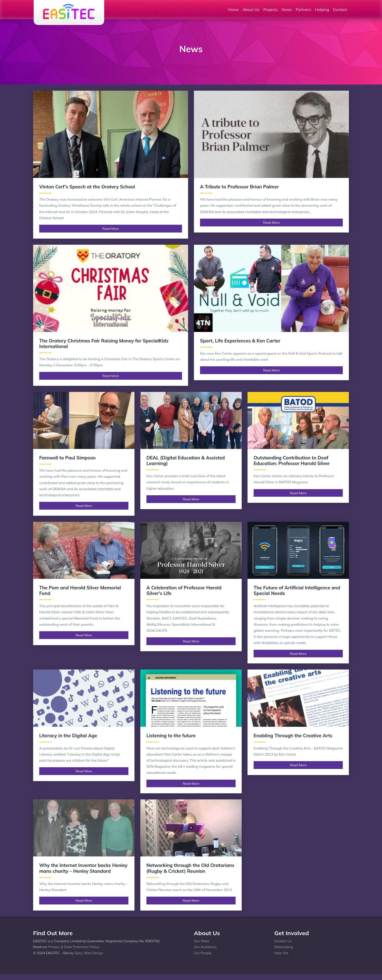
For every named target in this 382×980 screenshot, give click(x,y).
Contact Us (283, 941)
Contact (340, 10)
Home (233, 10)
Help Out (281, 953)
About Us (251, 10)
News (287, 10)
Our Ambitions (205, 947)
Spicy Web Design (89, 953)
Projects (271, 10)
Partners (303, 10)
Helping (322, 10)
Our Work (202, 941)
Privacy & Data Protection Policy (73, 947)
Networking (283, 947)
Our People (203, 953)
